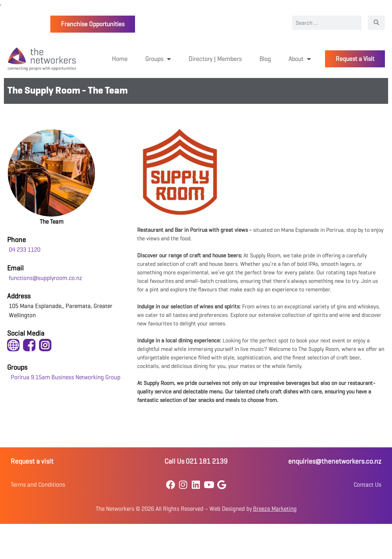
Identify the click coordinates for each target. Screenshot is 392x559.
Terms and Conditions (38, 485)
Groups (158, 59)
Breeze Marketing (275, 509)
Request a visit (32, 461)
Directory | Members (215, 59)
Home (120, 59)
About (300, 59)
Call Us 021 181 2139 (196, 461)
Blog (265, 59)
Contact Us (368, 485)
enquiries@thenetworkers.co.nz (335, 461)
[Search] (376, 23)
